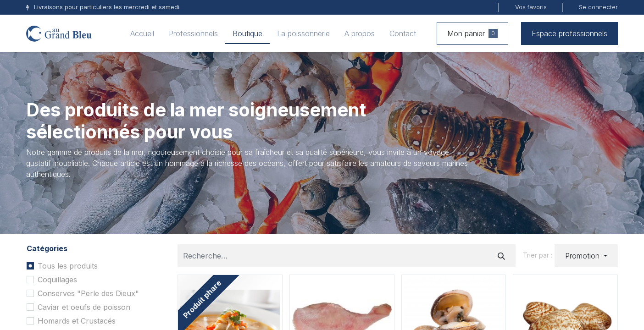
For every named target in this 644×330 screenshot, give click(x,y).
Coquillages (57, 280)
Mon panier (472, 33)
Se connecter (598, 7)
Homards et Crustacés (77, 321)
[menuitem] (142, 33)
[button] (586, 256)
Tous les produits (68, 266)
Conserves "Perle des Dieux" (88, 293)
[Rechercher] (501, 256)
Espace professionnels (569, 33)
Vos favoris (531, 7)
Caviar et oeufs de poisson (84, 307)
